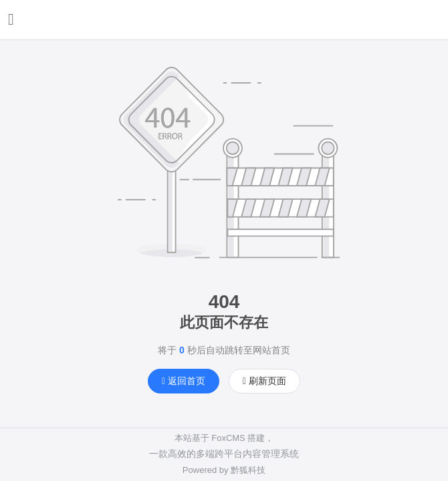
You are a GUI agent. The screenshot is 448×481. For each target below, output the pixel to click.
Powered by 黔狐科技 (224, 470)
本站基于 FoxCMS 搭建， (224, 438)
